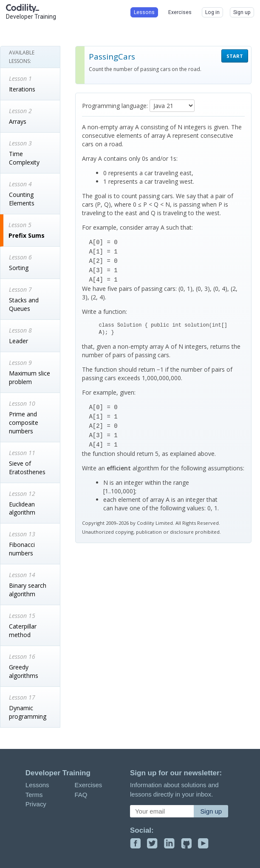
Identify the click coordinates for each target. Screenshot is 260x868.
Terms (34, 795)
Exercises (88, 785)
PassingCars (112, 57)
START (235, 56)
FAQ (81, 795)
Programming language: (115, 106)
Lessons (37, 785)
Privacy (36, 804)
